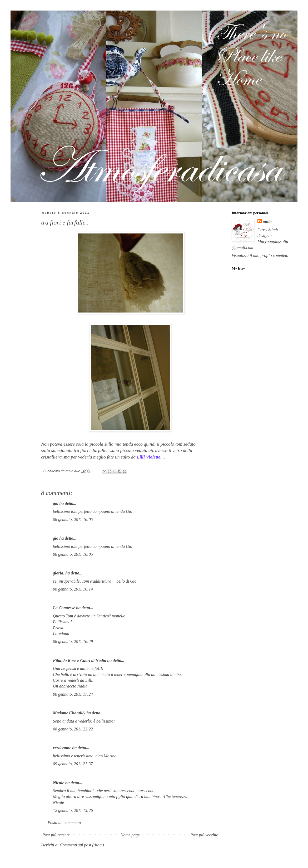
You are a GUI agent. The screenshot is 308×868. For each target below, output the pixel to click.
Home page (130, 835)
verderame (62, 748)
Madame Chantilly (69, 713)
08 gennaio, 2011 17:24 (73, 694)
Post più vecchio (204, 835)
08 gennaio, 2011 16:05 (73, 520)
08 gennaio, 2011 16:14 (73, 589)
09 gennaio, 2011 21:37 (73, 764)
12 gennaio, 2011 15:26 (73, 810)
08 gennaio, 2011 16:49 (73, 642)
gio (56, 503)
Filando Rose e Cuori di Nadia (80, 660)
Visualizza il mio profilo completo (260, 255)
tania (267, 222)
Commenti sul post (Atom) (82, 845)
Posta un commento (64, 823)
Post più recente (56, 835)
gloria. (59, 573)
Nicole (59, 783)
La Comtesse (64, 608)
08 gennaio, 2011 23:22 (73, 729)
